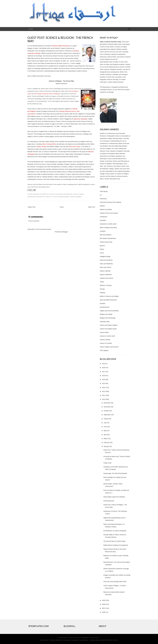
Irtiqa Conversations (106, 260)
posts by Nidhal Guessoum (108, 300)
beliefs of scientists (42, 194)
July (105, 423)
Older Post (92, 207)
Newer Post (32, 207)
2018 (104, 368)
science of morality (106, 343)
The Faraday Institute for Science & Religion (47, 94)
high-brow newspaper (81, 119)
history (102, 249)
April (105, 435)
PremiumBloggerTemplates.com (104, 640)
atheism (102, 206)
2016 (104, 376)
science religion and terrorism (109, 347)
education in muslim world (108, 224)
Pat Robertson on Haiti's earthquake (115, 531)
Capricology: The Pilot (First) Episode (115, 473)
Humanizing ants (109, 501)
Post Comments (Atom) (44, 229)
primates (103, 303)
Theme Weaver (56, 640)
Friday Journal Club (106, 242)
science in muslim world (107, 336)
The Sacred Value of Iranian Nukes (114, 541)
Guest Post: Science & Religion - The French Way (60, 39)
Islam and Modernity (106, 264)
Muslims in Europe (106, 285)
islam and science (105, 267)
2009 (104, 600)
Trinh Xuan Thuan (74, 147)
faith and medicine (106, 235)
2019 (104, 364)
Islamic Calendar (105, 271)
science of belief (105, 340)
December (107, 403)
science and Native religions (109, 325)
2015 (104, 379)
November (107, 407)
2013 (104, 387)
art (101, 195)
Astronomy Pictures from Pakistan (111, 202)
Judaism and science (106, 278)
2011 (104, 395)
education (103, 220)
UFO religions (104, 350)
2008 (104, 604)
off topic (102, 289)
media (102, 282)
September (107, 415)
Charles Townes (41, 147)
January (106, 446)
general (102, 246)
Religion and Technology (108, 318)
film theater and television (108, 238)
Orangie (111, 92)
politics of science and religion (61, 194)
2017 (104, 372)
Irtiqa (77, 638)
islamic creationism (106, 275)
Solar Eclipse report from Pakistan (114, 497)
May (105, 431)
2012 (104, 391)
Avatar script (107, 463)
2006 (104, 612)
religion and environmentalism (109, 311)
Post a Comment (34, 221)
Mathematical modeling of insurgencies (116, 545)
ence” (34, 114)
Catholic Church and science (109, 213)
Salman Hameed (64, 197)
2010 (104, 399)
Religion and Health (106, 314)
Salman (102, 133)
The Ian (72, 91)
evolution (103, 231)
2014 (104, 383)
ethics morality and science (108, 228)
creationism (103, 217)
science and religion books (108, 329)
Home (31, 29)
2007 (104, 608)
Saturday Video (105, 322)
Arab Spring (104, 191)
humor (102, 253)
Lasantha (84, 640)
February (107, 442)
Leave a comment (76, 197)
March (106, 439)
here (118, 179)
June (105, 427)
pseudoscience (105, 307)
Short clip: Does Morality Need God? (115, 581)
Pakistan (103, 293)
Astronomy (103, 199)
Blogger (65, 232)
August (106, 419)
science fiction (104, 332)
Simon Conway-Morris (49, 144)
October (106, 411)
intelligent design (105, 256)
